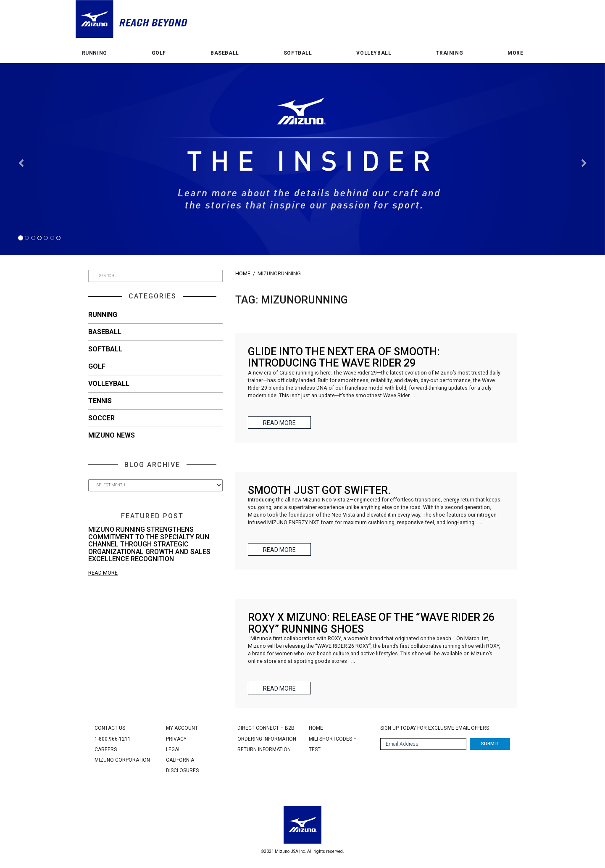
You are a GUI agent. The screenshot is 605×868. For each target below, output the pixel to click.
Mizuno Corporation (122, 760)
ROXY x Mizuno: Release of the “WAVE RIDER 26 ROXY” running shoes (371, 623)
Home (243, 273)
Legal (173, 749)
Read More (103, 573)
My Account (182, 728)
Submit (490, 744)
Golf (159, 53)
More (515, 53)
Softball (298, 53)
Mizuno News (112, 435)
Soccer (101, 418)
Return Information (264, 749)
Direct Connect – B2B (266, 728)
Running (95, 53)
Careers (106, 749)
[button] (21, 207)
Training (449, 53)
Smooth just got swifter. (319, 490)
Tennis (100, 401)
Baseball (225, 53)
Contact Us (110, 728)
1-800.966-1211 (113, 739)
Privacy (176, 739)
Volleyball (374, 53)
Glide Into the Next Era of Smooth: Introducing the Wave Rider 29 (344, 357)
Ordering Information (267, 739)
